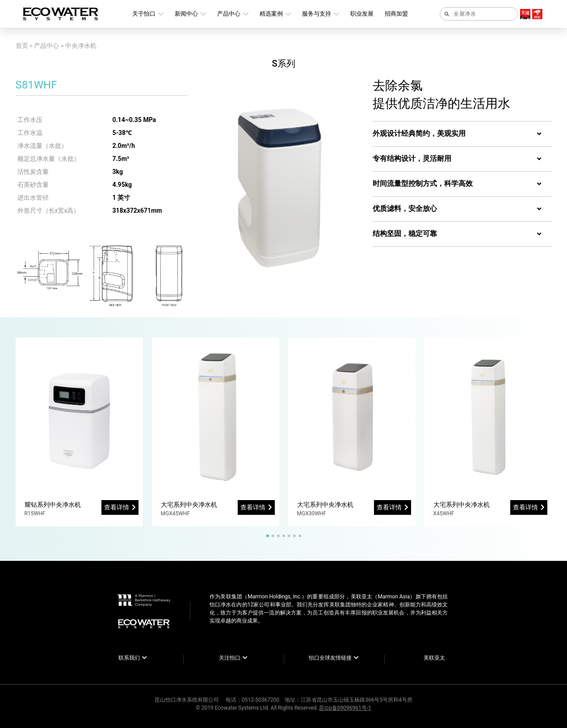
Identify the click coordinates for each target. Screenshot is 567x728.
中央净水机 (81, 46)
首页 (22, 46)
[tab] (462, 134)
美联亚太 (434, 658)
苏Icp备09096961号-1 (345, 708)
